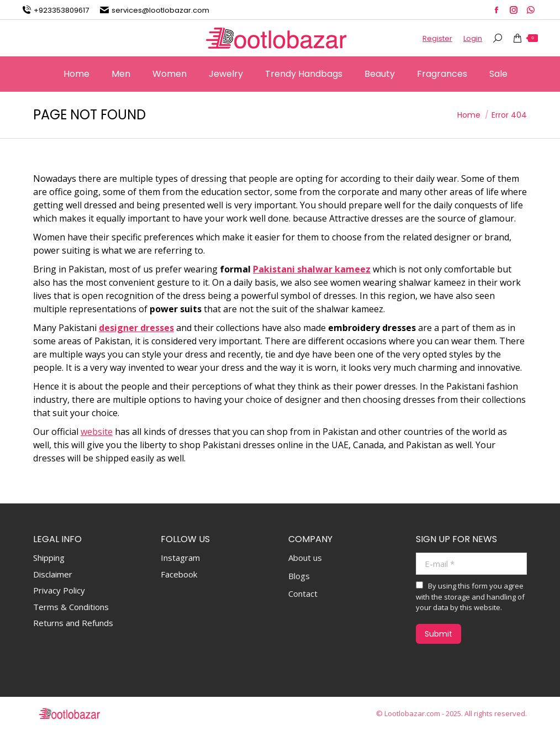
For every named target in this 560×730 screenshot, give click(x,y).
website (97, 432)
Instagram (180, 558)
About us (305, 558)
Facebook (179, 574)
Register (437, 38)
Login (473, 38)
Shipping (49, 558)
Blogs (299, 576)
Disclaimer (53, 574)
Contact (303, 594)
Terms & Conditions (71, 607)
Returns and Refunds (73, 623)
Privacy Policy (59, 590)
